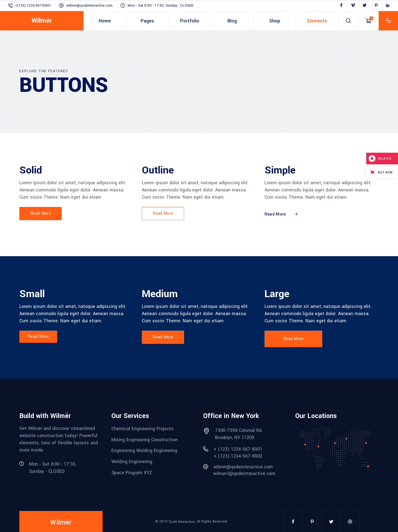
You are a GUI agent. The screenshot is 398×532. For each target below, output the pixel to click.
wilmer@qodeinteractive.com (89, 6)
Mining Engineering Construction (145, 439)
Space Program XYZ (132, 472)
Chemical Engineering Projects (142, 429)
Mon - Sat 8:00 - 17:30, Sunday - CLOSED (161, 6)
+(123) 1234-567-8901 (33, 6)
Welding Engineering (132, 462)
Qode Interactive (182, 522)
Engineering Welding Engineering (144, 451)
